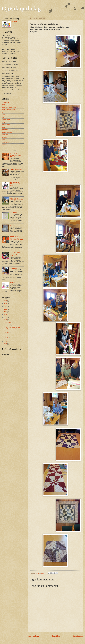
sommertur (5, 135)
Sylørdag (13, 282)
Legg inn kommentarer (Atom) (43, 640)
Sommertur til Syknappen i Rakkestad (17, 199)
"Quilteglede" (6, 102)
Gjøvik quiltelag (21, 8)
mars (7, 338)
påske (4, 127)
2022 (6, 301)
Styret (16, 21)
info (3, 117)
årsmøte (4, 145)
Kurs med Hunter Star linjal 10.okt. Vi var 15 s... (13, 328)
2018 (6, 312)
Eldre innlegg (78, 636)
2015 (6, 320)
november (8, 322)
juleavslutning (6, 120)
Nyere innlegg (33, 636)
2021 (6, 304)
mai (7, 335)
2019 (6, 309)
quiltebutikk (5, 130)
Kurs (3, 122)
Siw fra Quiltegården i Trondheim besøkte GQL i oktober (16, 155)
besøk (4, 105)
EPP (3, 112)
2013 (6, 344)
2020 (6, 306)
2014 (6, 341)
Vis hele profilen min (18, 24)
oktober (8, 325)
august (8, 332)
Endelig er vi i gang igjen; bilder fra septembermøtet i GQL (17, 238)
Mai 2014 (13, 225)
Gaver (4, 115)
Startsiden (56, 636)
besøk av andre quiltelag (9, 107)
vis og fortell (5, 142)
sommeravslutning (7, 132)
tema (3, 140)
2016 (6, 317)
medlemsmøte (6, 125)
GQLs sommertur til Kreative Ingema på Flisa (16, 254)
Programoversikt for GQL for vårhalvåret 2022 (16, 184)
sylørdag (4, 137)
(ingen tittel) (13, 213)
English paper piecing (16, 170)
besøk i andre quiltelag (8, 110)
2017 (6, 315)
